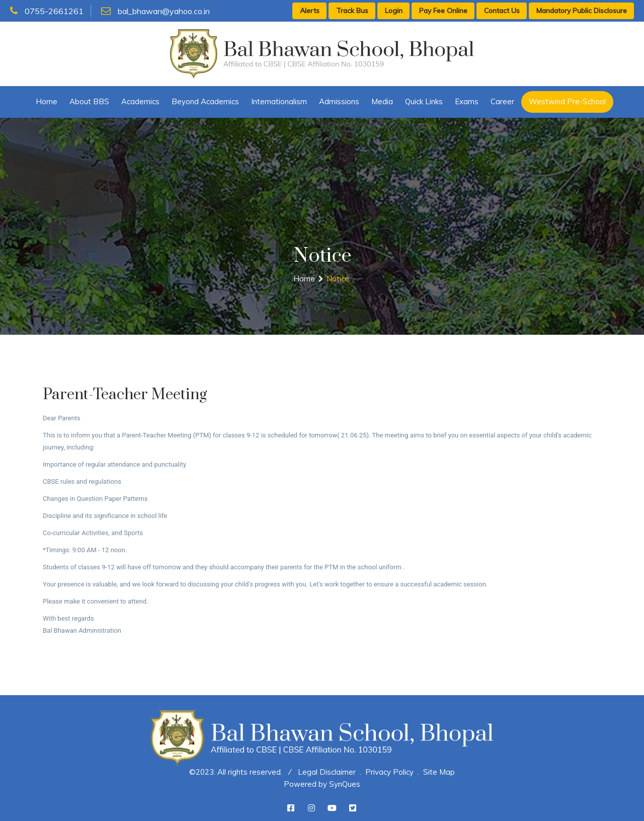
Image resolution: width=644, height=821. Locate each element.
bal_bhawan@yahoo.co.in (155, 11)
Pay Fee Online (443, 11)
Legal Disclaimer (327, 772)
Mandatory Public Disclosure (582, 11)
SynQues (345, 784)
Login (394, 11)
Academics (140, 101)
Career (502, 101)
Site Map (439, 772)
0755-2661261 (47, 11)
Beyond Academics (205, 101)
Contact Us (502, 11)
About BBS (89, 101)
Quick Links (424, 101)
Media (382, 101)
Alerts (310, 11)
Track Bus (352, 11)
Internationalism (279, 101)
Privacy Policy (389, 772)
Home (47, 101)
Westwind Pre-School (567, 101)
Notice (338, 279)
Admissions (339, 101)
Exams (467, 101)
